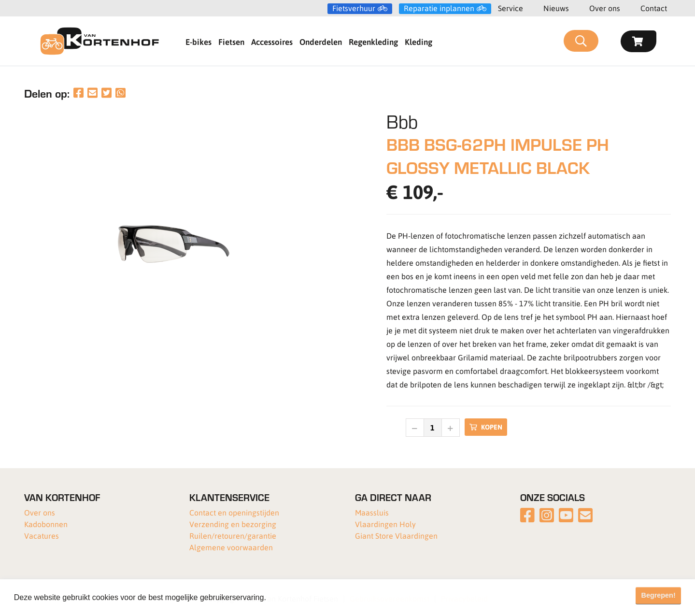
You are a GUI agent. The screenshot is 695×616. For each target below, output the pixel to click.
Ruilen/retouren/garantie (233, 536)
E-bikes (199, 42)
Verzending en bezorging (233, 524)
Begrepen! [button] (659, 595)
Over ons (605, 8)
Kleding (418, 42)
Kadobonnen (46, 524)
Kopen (486, 427)
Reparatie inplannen (439, 8)
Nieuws (556, 8)
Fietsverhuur (354, 8)
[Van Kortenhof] (99, 41)
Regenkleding (373, 42)
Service (511, 8)
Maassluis (372, 512)
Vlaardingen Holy (385, 524)
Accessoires (272, 42)
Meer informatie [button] (296, 597)
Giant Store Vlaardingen (396, 536)
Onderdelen (321, 42)
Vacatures (42, 536)
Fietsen (231, 42)
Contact (654, 8)
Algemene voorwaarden (231, 547)
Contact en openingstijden (234, 512)
